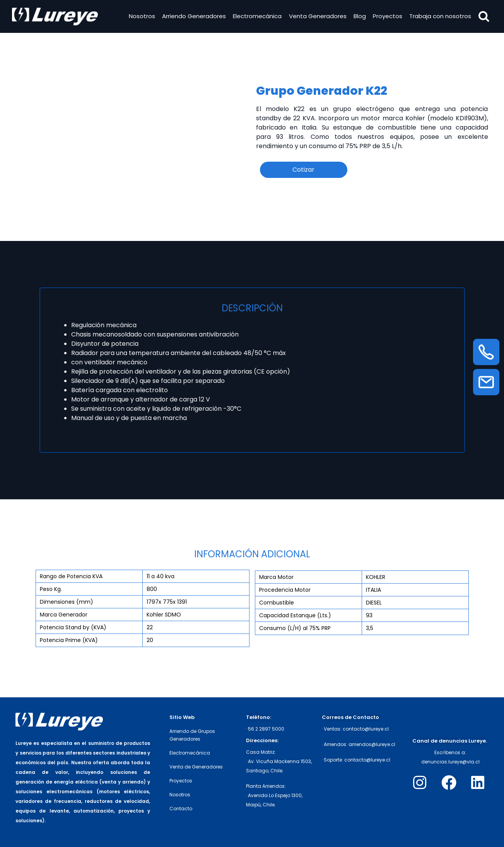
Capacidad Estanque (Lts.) (295, 615)
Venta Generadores (317, 17)
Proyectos (386, 17)
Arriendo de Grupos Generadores (192, 735)
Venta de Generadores (196, 767)
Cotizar (303, 170)
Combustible (277, 603)
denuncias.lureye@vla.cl (450, 762)
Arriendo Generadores (193, 17)
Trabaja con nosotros (439, 17)
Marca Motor (276, 577)
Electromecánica (256, 17)
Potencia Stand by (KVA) (73, 627)
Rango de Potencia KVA (71, 576)
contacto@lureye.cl (366, 729)
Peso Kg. (51, 589)
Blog (359, 17)
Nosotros (141, 17)
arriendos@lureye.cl (372, 744)
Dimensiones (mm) (67, 602)
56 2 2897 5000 (266, 729)
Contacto (181, 809)
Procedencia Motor (285, 590)
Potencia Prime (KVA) (69, 640)
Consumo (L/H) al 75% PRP (295, 628)
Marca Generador (64, 615)
